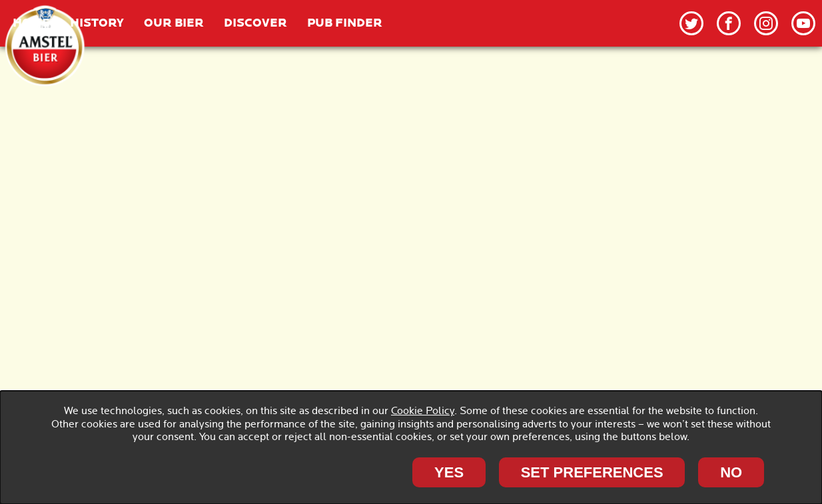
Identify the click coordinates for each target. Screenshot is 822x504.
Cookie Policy (423, 411)
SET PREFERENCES (592, 472)
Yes (449, 472)
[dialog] (411, 447)
